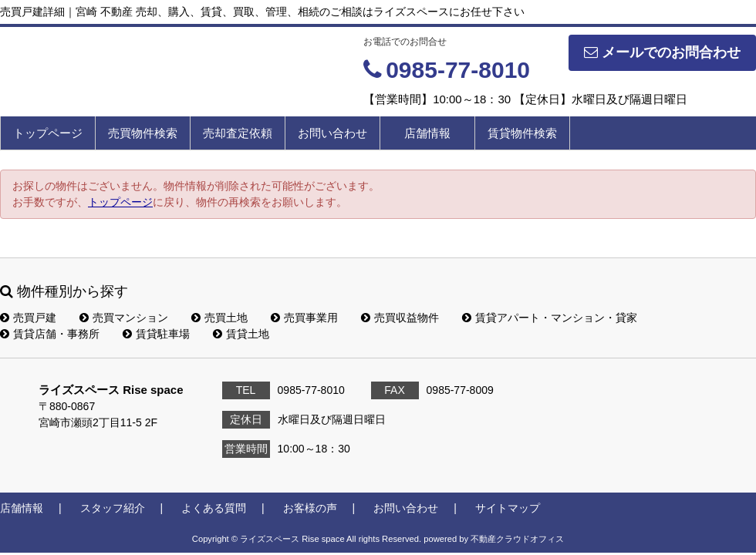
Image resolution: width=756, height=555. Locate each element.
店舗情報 (427, 133)
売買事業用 (304, 318)
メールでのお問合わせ (662, 52)
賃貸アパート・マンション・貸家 (550, 318)
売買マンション (124, 318)
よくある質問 (214, 508)
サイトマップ (508, 508)
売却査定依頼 (238, 133)
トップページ (48, 133)
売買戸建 (28, 318)
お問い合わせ (332, 133)
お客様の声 (310, 508)
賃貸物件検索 (522, 133)
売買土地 (219, 318)
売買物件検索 (143, 133)
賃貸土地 (241, 334)
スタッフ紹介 (113, 508)
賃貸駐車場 (156, 334)
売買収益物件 (400, 318)
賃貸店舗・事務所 (50, 334)
